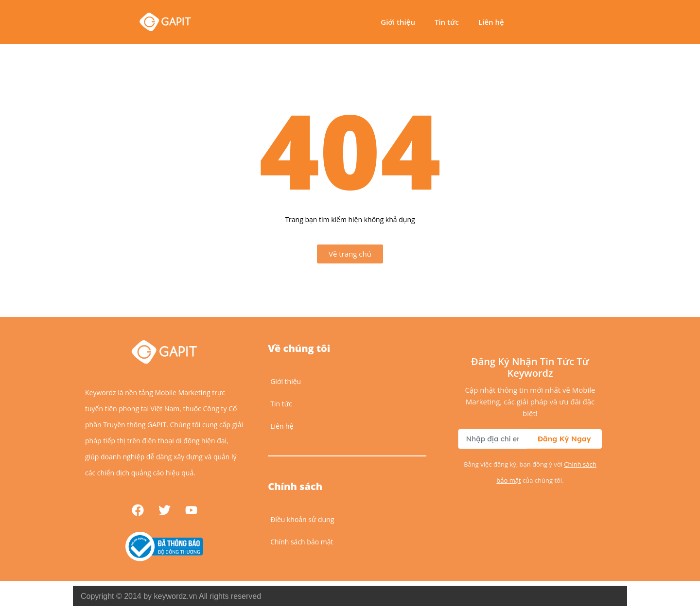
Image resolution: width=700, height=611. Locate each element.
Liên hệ (491, 22)
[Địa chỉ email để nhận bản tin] (492, 439)
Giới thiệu (398, 22)
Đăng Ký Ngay (564, 439)
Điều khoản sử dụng (302, 519)
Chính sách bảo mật (302, 542)
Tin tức (447, 22)
